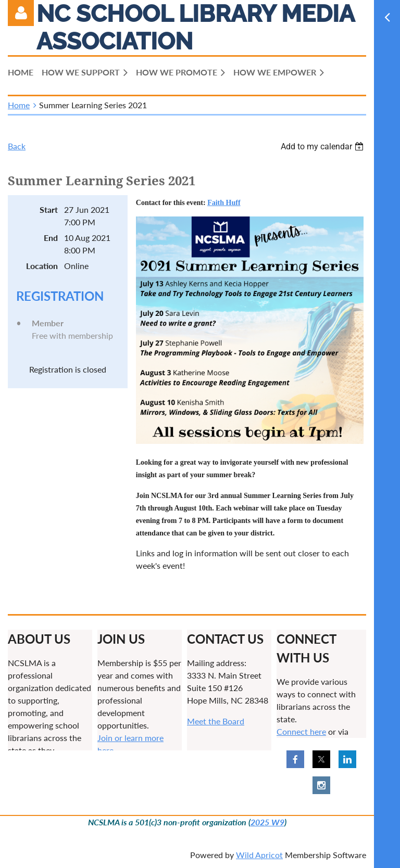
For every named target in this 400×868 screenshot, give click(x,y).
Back (17, 146)
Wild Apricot (259, 855)
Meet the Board (216, 721)
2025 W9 (267, 822)
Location (42, 266)
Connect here (301, 731)
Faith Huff (224, 203)
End (51, 238)
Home (19, 105)
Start (49, 209)
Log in (21, 13)
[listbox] (323, 146)
